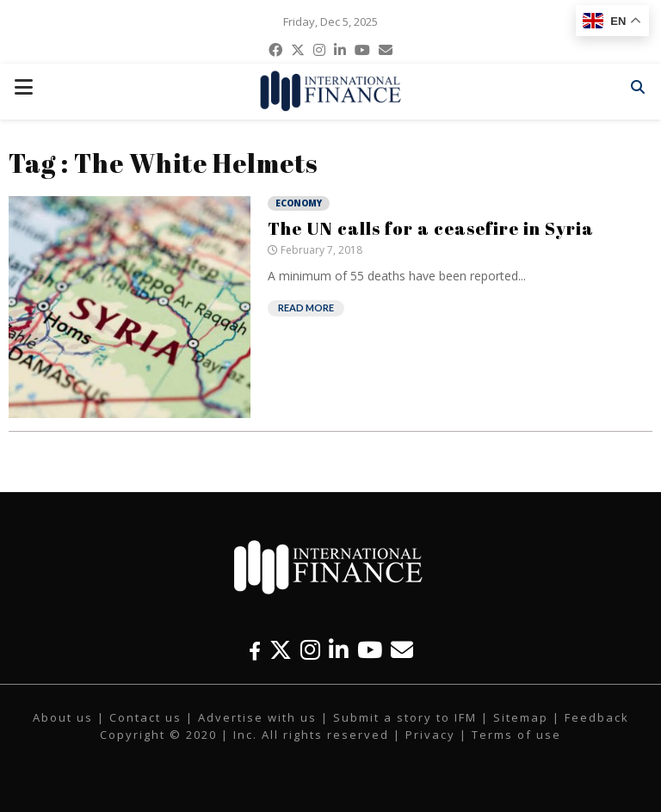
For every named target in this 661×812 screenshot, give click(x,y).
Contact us (145, 717)
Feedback (597, 717)
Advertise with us (257, 717)
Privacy (430, 735)
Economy (299, 203)
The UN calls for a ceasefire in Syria (431, 228)
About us (63, 717)
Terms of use (516, 735)
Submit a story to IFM (405, 717)
